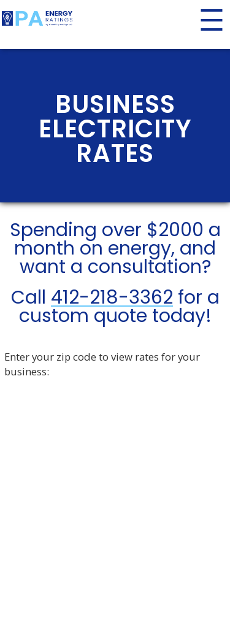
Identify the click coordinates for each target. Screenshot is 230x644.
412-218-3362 (112, 297)
